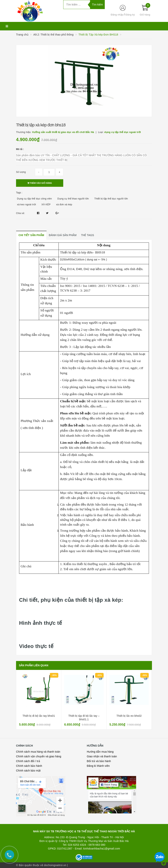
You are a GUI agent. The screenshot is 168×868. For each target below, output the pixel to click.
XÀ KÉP (46, 204)
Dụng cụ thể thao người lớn (73, 199)
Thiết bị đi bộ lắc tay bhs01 (39, 716)
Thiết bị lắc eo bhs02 (129, 716)
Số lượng (21, 172)
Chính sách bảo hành (29, 766)
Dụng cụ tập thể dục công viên (34, 199)
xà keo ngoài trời (26, 204)
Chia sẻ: (20, 213)
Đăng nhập (117, 15)
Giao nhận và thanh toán (102, 756)
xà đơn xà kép (64, 204)
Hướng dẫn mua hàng (100, 752)
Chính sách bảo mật (28, 771)
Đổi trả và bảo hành (99, 761)
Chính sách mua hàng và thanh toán (38, 752)
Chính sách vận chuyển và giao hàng (39, 756)
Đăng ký (130, 15)
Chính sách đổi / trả (28, 761)
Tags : (19, 193)
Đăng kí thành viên (98, 766)
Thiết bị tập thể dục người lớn (111, 199)
